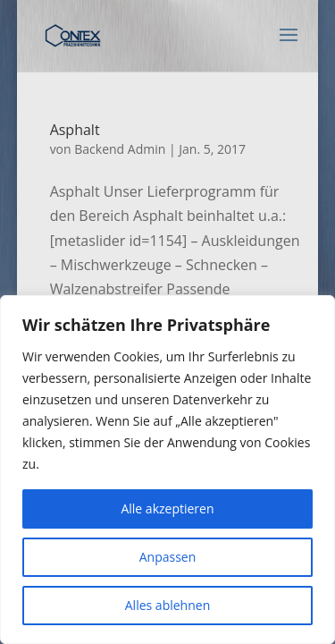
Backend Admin (120, 149)
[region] (167, 470)
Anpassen (168, 557)
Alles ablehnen (167, 605)
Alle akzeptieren (167, 508)
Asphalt (75, 130)
